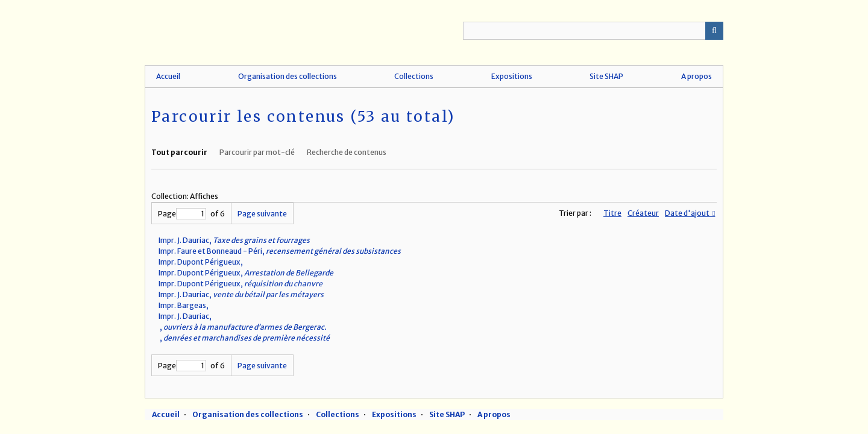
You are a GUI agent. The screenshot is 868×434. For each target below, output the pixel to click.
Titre (612, 213)
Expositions (512, 76)
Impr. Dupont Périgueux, (202, 262)
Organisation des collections (288, 76)
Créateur (643, 213)
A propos (697, 76)
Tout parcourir (179, 152)
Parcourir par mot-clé (257, 152)
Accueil (168, 76)
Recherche (714, 31)
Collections (414, 76)
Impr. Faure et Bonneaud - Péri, (280, 251)
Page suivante (262, 214)
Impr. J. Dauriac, (234, 240)
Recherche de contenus (347, 152)
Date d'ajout (688, 213)
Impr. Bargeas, (185, 305)
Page (182, 214)
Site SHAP (606, 76)
